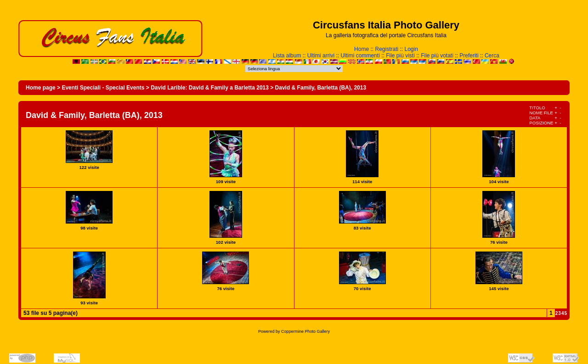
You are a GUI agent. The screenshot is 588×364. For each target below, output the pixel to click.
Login (411, 49)
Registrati (387, 49)
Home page (41, 88)
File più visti (400, 56)
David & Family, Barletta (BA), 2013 (321, 88)
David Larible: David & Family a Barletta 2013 (210, 88)
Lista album (287, 56)
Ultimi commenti (360, 56)
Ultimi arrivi (321, 56)
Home (362, 49)
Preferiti (469, 56)
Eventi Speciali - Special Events (103, 88)
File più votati (437, 56)
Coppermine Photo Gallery (305, 331)
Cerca (492, 56)
